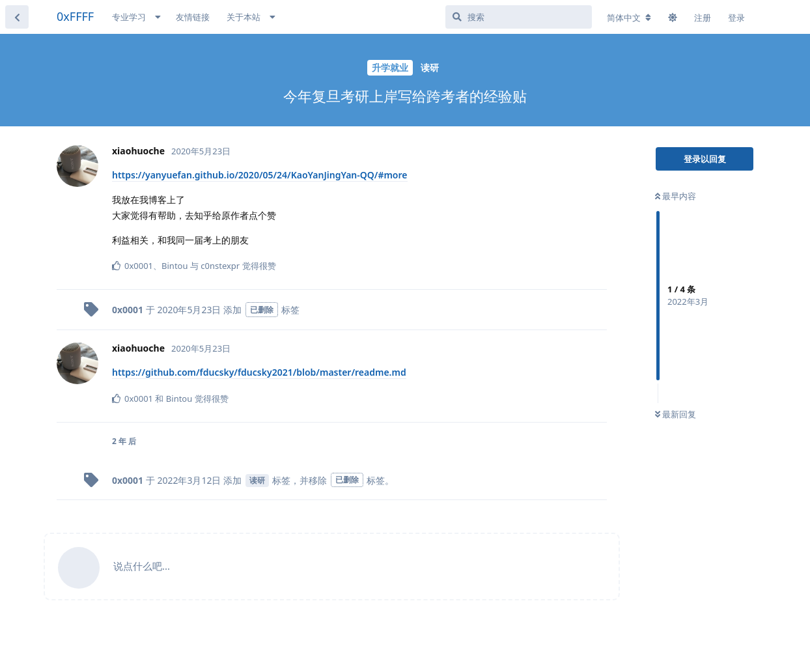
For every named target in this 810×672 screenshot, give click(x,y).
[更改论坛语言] (629, 18)
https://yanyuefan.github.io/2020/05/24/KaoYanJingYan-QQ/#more (260, 175)
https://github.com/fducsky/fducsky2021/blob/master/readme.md (259, 372)
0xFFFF (75, 16)
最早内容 (676, 196)
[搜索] (519, 17)
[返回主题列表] (17, 17)
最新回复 (676, 414)
